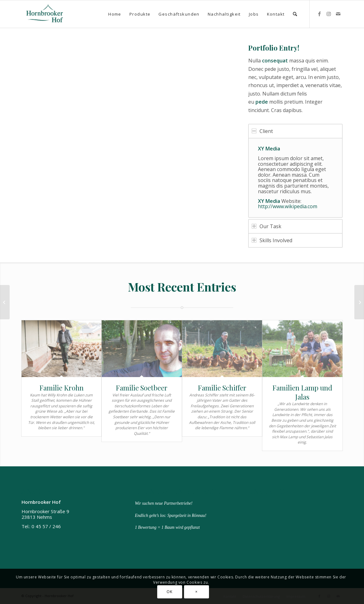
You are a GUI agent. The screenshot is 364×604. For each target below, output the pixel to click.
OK (169, 592)
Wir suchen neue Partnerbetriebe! (164, 503)
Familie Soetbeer (142, 388)
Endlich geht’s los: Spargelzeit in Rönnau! (170, 516)
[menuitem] (115, 14)
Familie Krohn (61, 388)
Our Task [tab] (267, 226)
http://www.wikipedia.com (288, 206)
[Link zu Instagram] (329, 14)
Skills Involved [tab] (272, 240)
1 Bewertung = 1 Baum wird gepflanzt (167, 527)
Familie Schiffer (222, 388)
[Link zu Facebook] (319, 14)
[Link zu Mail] (338, 14)
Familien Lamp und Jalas (302, 392)
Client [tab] (262, 131)
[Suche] (295, 14)
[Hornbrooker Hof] (45, 14)
